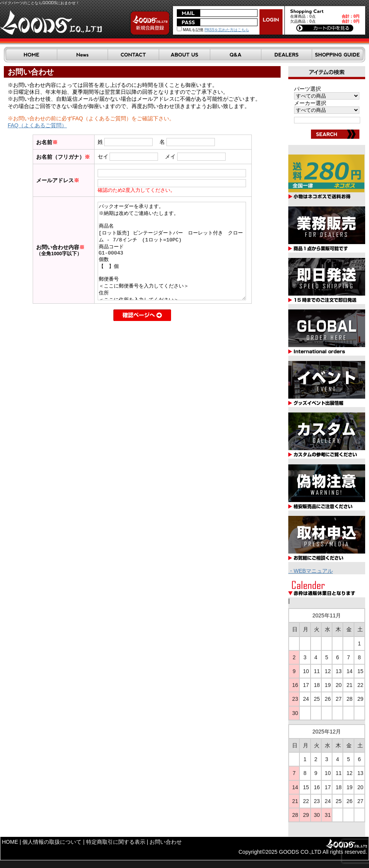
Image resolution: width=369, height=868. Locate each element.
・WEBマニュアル (311, 571)
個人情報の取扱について (52, 842)
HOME (10, 842)
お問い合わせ (166, 842)
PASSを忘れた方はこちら (227, 30)
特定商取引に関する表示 (116, 842)
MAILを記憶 (190, 30)
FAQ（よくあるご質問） (37, 125)
